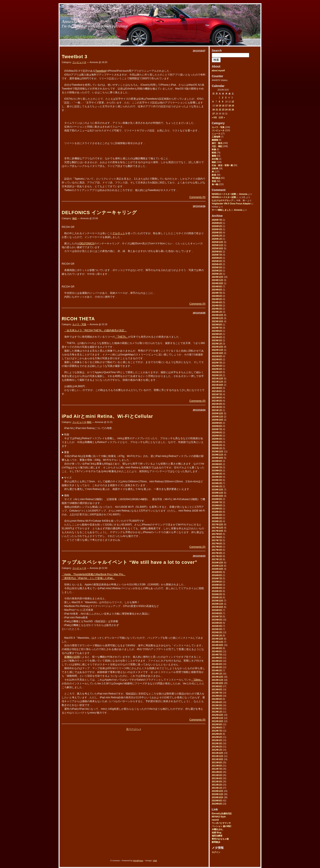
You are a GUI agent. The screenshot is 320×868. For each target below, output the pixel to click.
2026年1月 (217, 239)
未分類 (215, 159)
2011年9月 (217, 763)
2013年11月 (217, 680)
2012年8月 (217, 728)
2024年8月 (217, 290)
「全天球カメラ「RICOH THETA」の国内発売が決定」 (96, 330)
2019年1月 (217, 486)
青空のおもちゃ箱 (220, 839)
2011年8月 (217, 766)
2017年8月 (217, 537)
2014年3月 (217, 667)
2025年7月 (217, 255)
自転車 (215, 169)
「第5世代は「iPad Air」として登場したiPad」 (88, 578)
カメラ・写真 (218, 127)
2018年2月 (217, 518)
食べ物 (215, 184)
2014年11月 (217, 642)
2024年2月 (217, 309)
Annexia (243, 194)
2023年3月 (217, 340)
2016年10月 (217, 569)
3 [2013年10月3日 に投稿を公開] (226, 98)
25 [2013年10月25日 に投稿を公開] (230, 110)
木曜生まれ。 (218, 829)
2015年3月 (217, 629)
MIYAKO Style (219, 817)
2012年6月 (217, 734)
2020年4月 (217, 439)
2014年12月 (217, 639)
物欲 (214, 162)
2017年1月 (217, 559)
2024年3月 (217, 306)
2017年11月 (217, 528)
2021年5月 (217, 401)
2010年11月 (217, 794)
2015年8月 (217, 613)
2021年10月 (217, 385)
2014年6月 (217, 658)
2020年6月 (217, 433)
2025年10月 (217, 248)
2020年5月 (217, 436)
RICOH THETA (78, 319)
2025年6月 (217, 258)
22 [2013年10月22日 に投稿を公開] (220, 110)
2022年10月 (217, 353)
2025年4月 (217, 264)
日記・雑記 (217, 146)
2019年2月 (217, 483)
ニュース (216, 134)
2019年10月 (217, 458)
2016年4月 (217, 588)
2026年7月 (217, 220)
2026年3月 (217, 233)
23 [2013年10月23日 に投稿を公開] (223, 110)
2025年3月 (217, 268)
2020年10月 (217, 420)
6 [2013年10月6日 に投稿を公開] (213, 102)
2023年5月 (217, 334)
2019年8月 (217, 464)
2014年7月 (217, 655)
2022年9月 (217, 356)
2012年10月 (217, 721)
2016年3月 (217, 591)
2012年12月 (217, 715)
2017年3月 (217, 553)
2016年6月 (217, 582)
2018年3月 (217, 515)
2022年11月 (217, 350)
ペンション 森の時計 (222, 826)
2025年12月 (217, 242)
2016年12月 (217, 563)
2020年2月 (217, 445)
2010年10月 (217, 797)
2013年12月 (217, 677)
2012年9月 (217, 724)
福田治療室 (217, 836)
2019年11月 (217, 455)
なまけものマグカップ (222, 200)
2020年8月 (217, 426)
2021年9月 (217, 388)
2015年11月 (217, 604)
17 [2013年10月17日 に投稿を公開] (226, 106)
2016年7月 (217, 578)
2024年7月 (217, 293)
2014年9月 (217, 648)
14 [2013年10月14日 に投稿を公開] (217, 106)
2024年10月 (217, 283)
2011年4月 (217, 778)
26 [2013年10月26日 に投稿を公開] (233, 110)
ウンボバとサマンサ (221, 823)
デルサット (119, 233)
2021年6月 (217, 398)
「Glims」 (197, 680)
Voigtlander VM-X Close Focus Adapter (231, 204)
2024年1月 (217, 312)
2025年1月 (217, 274)
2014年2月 (217, 671)
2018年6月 (217, 506)
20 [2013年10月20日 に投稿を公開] (214, 110)
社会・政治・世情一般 (222, 165)
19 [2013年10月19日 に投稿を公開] (233, 106)
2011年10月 (217, 759)
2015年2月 (217, 632)
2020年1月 (217, 448)
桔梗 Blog (217, 833)
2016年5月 (217, 585)
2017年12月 (217, 525)
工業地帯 (216, 137)
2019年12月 (217, 452)
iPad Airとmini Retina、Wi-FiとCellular (107, 416)
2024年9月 (217, 287)
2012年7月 (217, 731)
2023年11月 (217, 318)
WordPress (138, 860)
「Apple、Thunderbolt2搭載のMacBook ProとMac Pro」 (94, 574)
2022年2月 (217, 372)
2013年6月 (217, 696)
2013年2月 (217, 709)
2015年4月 (217, 626)
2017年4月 (217, 550)
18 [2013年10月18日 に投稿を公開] (230, 106)
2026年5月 (217, 226)
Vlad (155, 860)
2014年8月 (217, 651)
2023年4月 (217, 337)
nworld (215, 820)
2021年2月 (217, 407)
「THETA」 (122, 337)
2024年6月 (217, 296)
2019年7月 (217, 467)
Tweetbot (101, 71)
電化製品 (216, 178)
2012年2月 (217, 747)
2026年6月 (217, 223)
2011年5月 (217, 775)
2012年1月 (217, 750)
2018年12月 (217, 490)
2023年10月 (217, 321)
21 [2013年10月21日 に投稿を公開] (217, 110)
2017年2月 (217, 556)
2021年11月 (217, 382)
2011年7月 (217, 769)
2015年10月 (217, 607)
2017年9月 (217, 534)
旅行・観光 (217, 143)
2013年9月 (217, 686)
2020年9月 (217, 423)
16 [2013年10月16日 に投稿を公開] (223, 106)
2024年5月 (217, 299)
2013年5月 (217, 699)
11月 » (222, 118)
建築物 (215, 140)
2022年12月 (217, 347)
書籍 (214, 156)
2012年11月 (217, 718)
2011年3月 (217, 782)
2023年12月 (217, 315)
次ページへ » (134, 729)
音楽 (214, 181)
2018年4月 (217, 512)
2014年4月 (217, 664)
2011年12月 (217, 753)
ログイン (216, 852)
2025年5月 (217, 261)
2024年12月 (217, 277)
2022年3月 (217, 369)
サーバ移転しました (221, 210)
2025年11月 (217, 245)
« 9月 (214, 118)
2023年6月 (217, 331)
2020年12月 (217, 413)
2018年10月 (217, 496)
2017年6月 (217, 544)
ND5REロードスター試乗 (224, 194)
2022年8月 (217, 360)
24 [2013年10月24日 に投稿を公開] (226, 110)
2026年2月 (217, 236)
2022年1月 (217, 375)
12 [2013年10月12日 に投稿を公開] (233, 102)
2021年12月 (217, 379)
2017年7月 (217, 540)
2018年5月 (217, 509)
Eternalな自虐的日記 (222, 814)
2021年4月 (217, 404)
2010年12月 (217, 791)
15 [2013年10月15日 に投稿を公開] (220, 106)
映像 (214, 149)
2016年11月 (217, 566)
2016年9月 (217, 572)
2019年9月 (217, 461)
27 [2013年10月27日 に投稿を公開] (214, 114)
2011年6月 (217, 772)
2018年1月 (217, 521)
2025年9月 (217, 252)
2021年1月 (217, 410)
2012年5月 (217, 737)
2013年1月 (217, 712)
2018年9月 (217, 499)
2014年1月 (217, 674)
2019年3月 (217, 480)
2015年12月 (217, 601)
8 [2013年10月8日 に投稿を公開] (219, 102)
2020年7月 (217, 429)
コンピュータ (218, 130)
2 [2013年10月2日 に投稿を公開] (223, 98)
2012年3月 (217, 744)
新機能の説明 (72, 657)
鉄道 (214, 175)
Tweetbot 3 (75, 57)
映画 (214, 153)
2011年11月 (217, 756)
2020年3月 (217, 442)
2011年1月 (217, 788)
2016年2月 (217, 594)
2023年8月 (217, 325)
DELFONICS (87, 243)
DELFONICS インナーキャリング (99, 213)
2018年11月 (217, 493)
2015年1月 (217, 636)
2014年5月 (217, 661)
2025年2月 (217, 271)
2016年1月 (217, 598)
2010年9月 (217, 801)
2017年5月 (217, 547)
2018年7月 (217, 502)
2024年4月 (217, 302)
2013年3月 (217, 705)
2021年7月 (217, 394)
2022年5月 (217, 366)
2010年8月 (217, 804)
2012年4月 (217, 740)
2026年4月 (217, 229)
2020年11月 (217, 417)
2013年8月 (217, 690)
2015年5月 (217, 623)
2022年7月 (217, 363)
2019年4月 (217, 477)
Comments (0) (197, 197)
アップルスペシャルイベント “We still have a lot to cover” (129, 562)
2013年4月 (217, 702)
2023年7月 (217, 328)
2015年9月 (217, 610)
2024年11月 (217, 280)
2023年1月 (217, 344)
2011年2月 (217, 785)
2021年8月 (217, 391)
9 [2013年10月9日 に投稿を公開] (223, 102)
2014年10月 (217, 645)
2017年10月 (217, 531)
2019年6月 (217, 471)
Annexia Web (74, 21)
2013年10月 (217, 683)
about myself (218, 71)
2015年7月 (217, 617)
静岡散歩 (216, 842)
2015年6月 (217, 620)
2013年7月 (217, 693)
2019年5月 (217, 474)
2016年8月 (217, 575)
